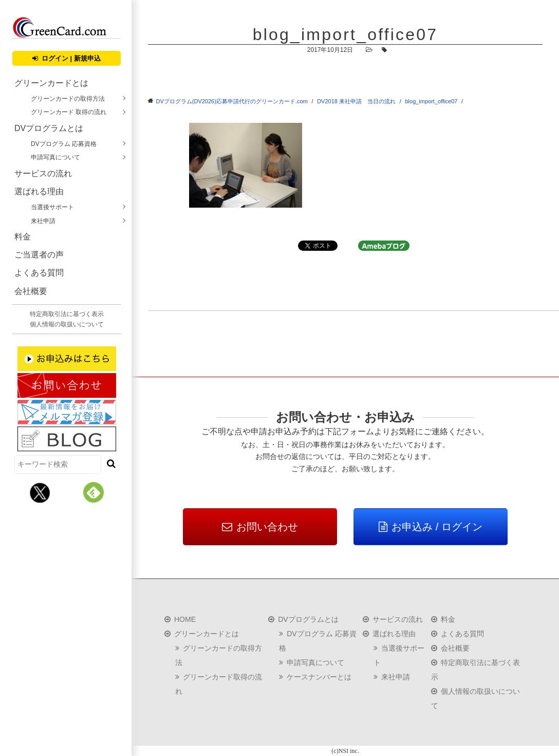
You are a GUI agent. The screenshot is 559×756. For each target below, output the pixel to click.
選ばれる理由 (39, 191)
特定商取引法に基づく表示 (67, 314)
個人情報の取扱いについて (67, 324)
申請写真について (55, 157)
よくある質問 (39, 273)
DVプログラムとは (49, 128)
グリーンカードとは (51, 83)
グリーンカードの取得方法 (68, 99)
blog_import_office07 (431, 101)
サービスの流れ (43, 173)
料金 (23, 237)
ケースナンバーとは (319, 677)
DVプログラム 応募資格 (64, 144)
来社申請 (43, 221)
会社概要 (31, 291)
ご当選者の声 (39, 255)
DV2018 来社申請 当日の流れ (356, 101)
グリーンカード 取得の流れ (69, 112)
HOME (185, 619)
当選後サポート (52, 207)
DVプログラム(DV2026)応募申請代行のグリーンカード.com (232, 101)
